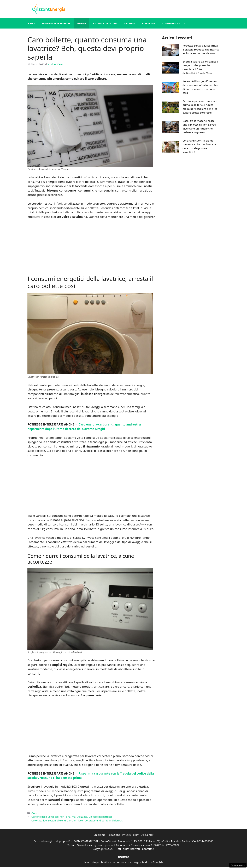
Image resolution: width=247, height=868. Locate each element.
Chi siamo (100, 835)
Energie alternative (56, 23)
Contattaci (148, 849)
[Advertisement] (91, 247)
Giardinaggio (175, 23)
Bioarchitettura (105, 23)
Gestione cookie (238, 865)
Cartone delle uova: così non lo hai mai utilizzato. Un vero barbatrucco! (72, 817)
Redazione (114, 835)
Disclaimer (147, 835)
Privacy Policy (130, 835)
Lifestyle (148, 23)
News (31, 23)
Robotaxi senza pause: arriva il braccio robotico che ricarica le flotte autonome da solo (201, 49)
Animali (129, 23)
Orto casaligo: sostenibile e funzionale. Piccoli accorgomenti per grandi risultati (77, 821)
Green (82, 23)
